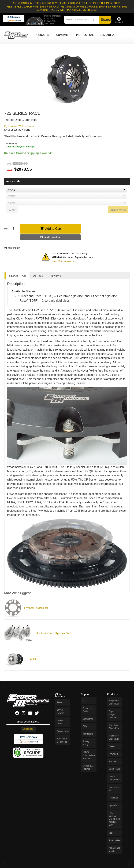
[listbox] (67, 190)
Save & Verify (118, 210)
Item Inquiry (14, 248)
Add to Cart (53, 229)
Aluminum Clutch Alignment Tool (53, 633)
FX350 (32, 659)
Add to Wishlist (52, 237)
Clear (12, 210)
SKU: (7, 130)
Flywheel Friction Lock (36, 608)
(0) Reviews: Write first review (20, 126)
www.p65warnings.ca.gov (64, 261)
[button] (88, 20)
